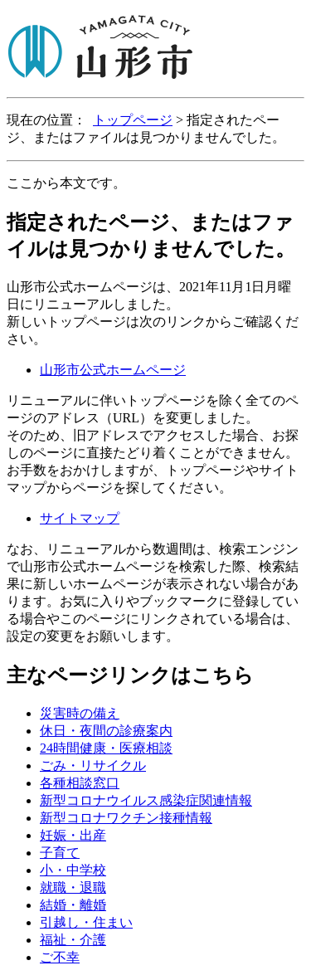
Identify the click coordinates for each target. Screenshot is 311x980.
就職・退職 (73, 887)
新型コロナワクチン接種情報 (126, 818)
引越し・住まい (86, 922)
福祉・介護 (73, 940)
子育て (60, 853)
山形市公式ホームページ (113, 370)
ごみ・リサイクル (93, 765)
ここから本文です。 (66, 183)
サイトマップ (80, 518)
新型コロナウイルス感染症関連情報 (146, 800)
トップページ (133, 120)
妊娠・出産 (73, 835)
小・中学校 (73, 870)
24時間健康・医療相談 (106, 748)
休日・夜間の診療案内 (106, 731)
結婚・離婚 (73, 905)
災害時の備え (80, 713)
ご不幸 (60, 957)
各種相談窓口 (80, 783)
